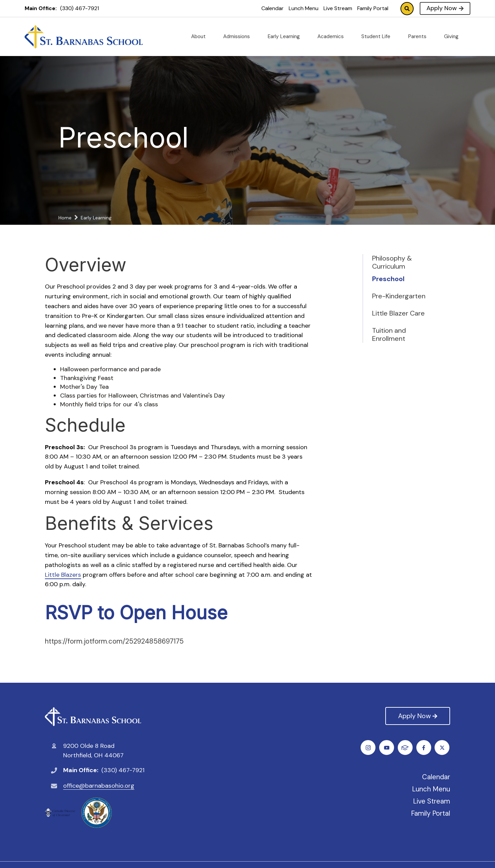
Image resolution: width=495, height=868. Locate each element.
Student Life (379, 36)
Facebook (369, 748)
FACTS (443, 748)
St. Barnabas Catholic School (93, 717)
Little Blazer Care (398, 313)
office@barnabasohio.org (99, 786)
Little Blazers (63, 575)
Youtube (424, 748)
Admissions (239, 36)
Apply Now (445, 8)
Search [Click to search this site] (407, 9)
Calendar (272, 8)
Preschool (388, 279)
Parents (420, 36)
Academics (333, 36)
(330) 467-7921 (80, 8)
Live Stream (338, 8)
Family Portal (373, 8)
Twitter (387, 748)
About (201, 36)
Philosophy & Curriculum (392, 262)
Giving (454, 36)
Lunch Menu (304, 8)
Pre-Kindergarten (399, 296)
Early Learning (286, 36)
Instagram (406, 748)
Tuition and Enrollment (389, 334)
